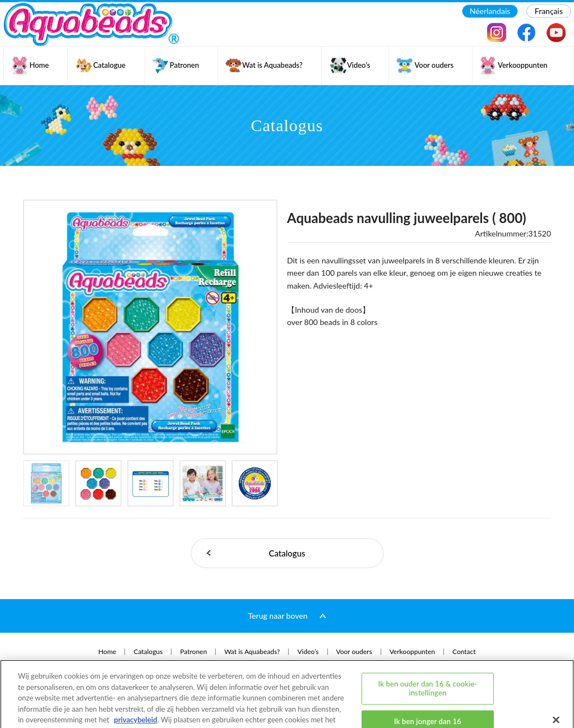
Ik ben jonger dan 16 (428, 680)
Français (549, 11)
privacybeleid (135, 678)
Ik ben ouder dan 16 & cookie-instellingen (427, 646)
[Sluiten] (556, 678)
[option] (151, 327)
